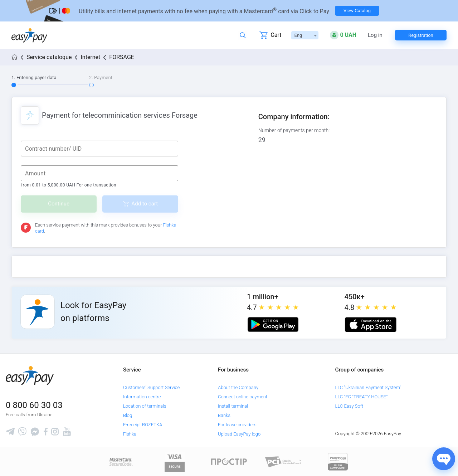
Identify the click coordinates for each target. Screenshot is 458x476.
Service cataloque (49, 57)
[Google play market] (273, 325)
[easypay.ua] (29, 35)
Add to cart (145, 204)
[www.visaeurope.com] (175, 462)
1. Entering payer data (34, 77)
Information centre (142, 397)
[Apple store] (371, 325)
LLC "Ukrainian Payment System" (368, 387)
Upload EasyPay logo (239, 434)
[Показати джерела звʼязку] (444, 459)
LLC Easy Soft (349, 406)
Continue (59, 204)
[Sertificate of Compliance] (283, 462)
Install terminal (233, 406)
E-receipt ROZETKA (143, 425)
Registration (421, 35)
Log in (375, 35)
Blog (128, 415)
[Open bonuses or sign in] (343, 35)
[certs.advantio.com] (338, 462)
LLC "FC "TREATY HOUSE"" (362, 397)
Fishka (130, 434)
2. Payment (101, 77)
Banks (224, 415)
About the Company (238, 387)
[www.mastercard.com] (120, 462)
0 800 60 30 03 (34, 405)
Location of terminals (145, 406)
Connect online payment (243, 397)
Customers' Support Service (151, 387)
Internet (90, 57)
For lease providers (237, 425)
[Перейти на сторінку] (229, 11)
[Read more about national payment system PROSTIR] (229, 462)
